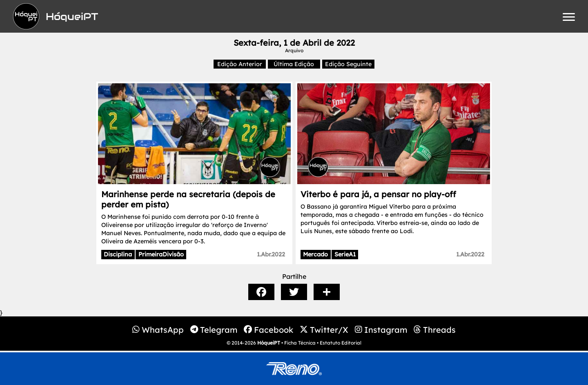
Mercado (315, 254)
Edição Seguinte (348, 64)
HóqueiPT (269, 343)
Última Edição (294, 64)
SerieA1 (345, 254)
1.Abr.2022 (271, 254)
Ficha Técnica (300, 343)
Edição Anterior (240, 64)
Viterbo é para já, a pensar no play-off (378, 194)
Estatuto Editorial (341, 343)
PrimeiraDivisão (161, 254)
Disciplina (118, 254)
